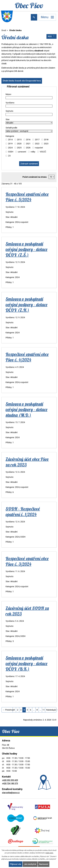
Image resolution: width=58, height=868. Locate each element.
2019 (10, 144)
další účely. (50, 853)
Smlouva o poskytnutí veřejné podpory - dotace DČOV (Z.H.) (26, 304)
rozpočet (39, 148)
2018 (46, 140)
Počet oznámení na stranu (35, 177)
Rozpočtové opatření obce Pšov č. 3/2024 (27, 561)
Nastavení (44, 864)
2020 (19, 144)
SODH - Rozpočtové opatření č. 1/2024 (23, 511)
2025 (19, 148)
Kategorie (10, 136)
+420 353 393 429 (10, 780)
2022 (37, 144)
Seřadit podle (11, 128)
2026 (28, 148)
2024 (10, 148)
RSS (52, 36)
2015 (19, 140)
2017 (37, 140)
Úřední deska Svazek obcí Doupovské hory (22, 81)
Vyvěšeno (10, 103)
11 (44, 710)
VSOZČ (43, 152)
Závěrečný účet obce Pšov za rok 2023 (27, 462)
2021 (28, 144)
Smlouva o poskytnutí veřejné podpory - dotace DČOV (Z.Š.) (26, 249)
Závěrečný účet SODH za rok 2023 (27, 611)
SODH (11, 152)
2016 (28, 140)
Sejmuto (9, 111)
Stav (8, 119)
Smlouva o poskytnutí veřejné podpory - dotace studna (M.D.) (26, 409)
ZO (9, 156)
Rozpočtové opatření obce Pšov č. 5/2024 (27, 197)
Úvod (4, 30)
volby (33, 152)
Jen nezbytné (30, 864)
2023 (46, 144)
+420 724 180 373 (10, 783)
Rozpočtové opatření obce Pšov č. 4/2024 (27, 357)
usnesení (22, 152)
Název (8, 94)
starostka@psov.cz (11, 793)
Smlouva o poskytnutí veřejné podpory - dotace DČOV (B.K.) (26, 663)
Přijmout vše (16, 864)
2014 (10, 140)
